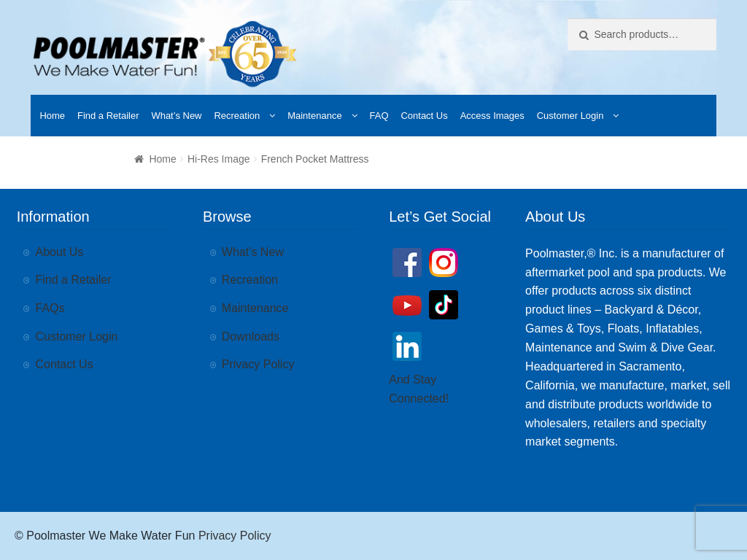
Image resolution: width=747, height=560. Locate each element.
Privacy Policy (258, 364)
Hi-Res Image (219, 159)
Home (52, 116)
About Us (60, 252)
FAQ (379, 116)
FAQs (50, 308)
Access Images (492, 116)
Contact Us (424, 116)
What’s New (176, 116)
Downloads (251, 337)
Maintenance (314, 116)
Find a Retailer (108, 116)
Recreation (237, 116)
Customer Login (570, 116)
